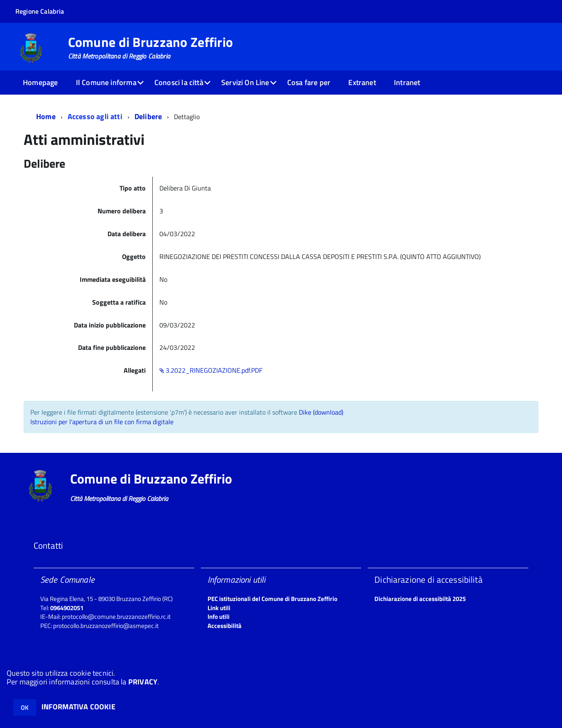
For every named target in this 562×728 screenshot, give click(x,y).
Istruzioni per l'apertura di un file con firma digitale (102, 422)
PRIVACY (143, 682)
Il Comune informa (106, 82)
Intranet (407, 82)
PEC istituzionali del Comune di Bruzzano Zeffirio (272, 599)
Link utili (219, 608)
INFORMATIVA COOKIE (78, 707)
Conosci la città (179, 82)
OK (25, 707)
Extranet (362, 82)
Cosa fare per (309, 82)
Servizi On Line (245, 82)
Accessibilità (225, 626)
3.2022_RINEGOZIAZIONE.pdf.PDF (211, 370)
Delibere (148, 116)
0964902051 (67, 608)
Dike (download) (321, 412)
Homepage (40, 82)
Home (46, 116)
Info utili (219, 617)
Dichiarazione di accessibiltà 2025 (420, 599)
